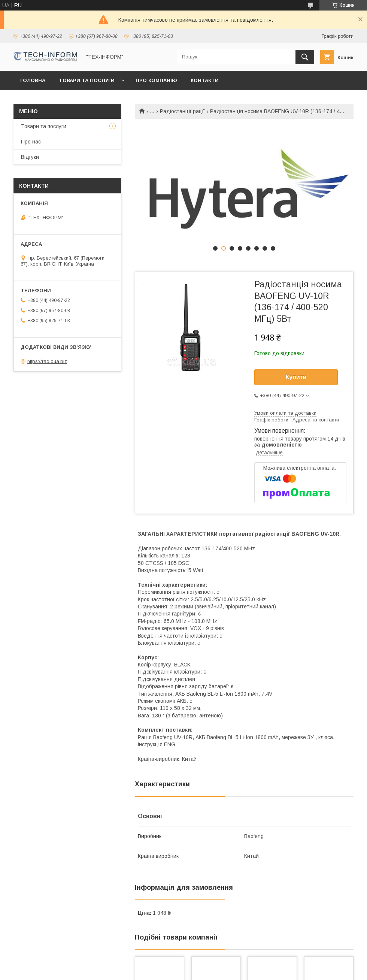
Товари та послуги (87, 80)
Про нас (31, 142)
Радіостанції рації (182, 111)
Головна (33, 80)
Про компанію (156, 80)
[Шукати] (305, 57)
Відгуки (30, 157)
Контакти (205, 80)
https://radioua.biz (47, 361)
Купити (296, 377)
